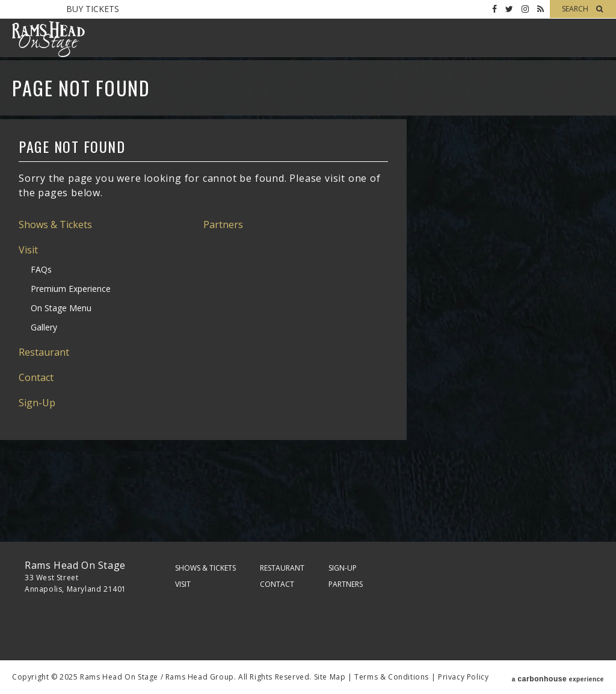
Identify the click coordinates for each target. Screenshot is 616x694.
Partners (223, 225)
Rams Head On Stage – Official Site (48, 39)
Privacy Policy (463, 677)
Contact (36, 377)
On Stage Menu (61, 308)
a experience (558, 677)
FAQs (41, 269)
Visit (28, 250)
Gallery (44, 327)
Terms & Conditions (392, 677)
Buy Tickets (93, 9)
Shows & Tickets (55, 225)
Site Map (330, 677)
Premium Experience (71, 289)
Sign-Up (37, 403)
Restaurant (44, 352)
